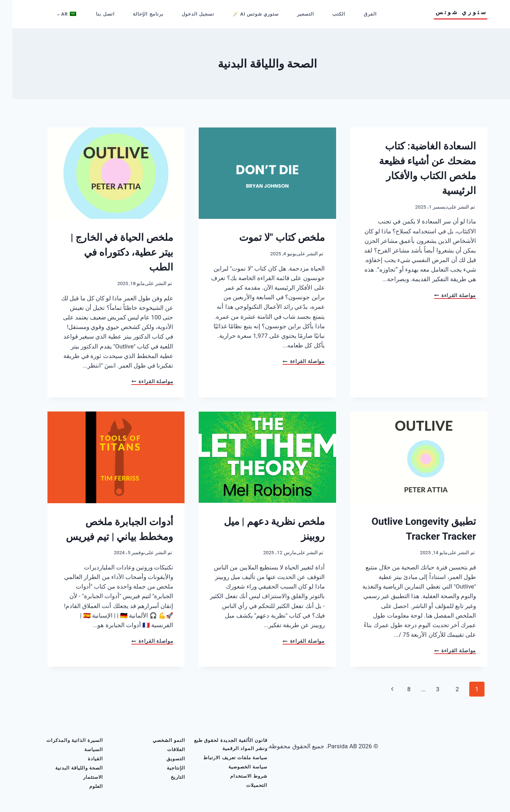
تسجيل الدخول (186, 14)
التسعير (293, 14)
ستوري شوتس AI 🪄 (243, 14)
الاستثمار (81, 777)
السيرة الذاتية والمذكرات (62, 740)
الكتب (326, 14)
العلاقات (164, 749)
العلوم (84, 786)
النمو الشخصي (157, 740)
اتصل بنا (93, 14)
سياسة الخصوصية (236, 767)
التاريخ (166, 777)
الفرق (358, 14)
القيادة (83, 759)
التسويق (163, 759)
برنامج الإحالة (136, 14)
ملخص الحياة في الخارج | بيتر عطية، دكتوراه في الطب (109, 252)
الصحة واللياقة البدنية (67, 768)
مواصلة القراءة (443, 296)
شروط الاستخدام (236, 776)
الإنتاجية (164, 768)
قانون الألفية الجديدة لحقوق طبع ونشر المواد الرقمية (218, 744)
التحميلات (244, 785)
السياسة (81, 749)
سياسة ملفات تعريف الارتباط (223, 758)
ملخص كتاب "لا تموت (270, 237)
